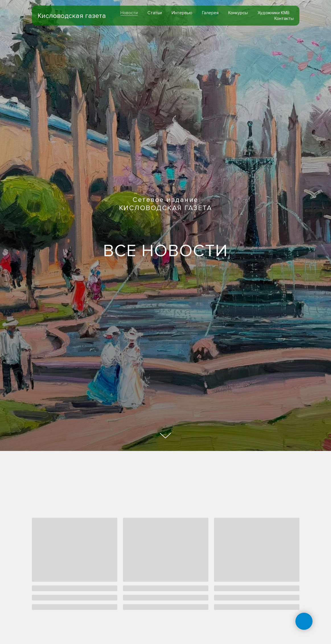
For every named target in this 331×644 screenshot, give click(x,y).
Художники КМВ (274, 13)
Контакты (284, 18)
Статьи (155, 13)
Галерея (210, 13)
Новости (129, 13)
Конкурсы (238, 13)
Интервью (182, 13)
